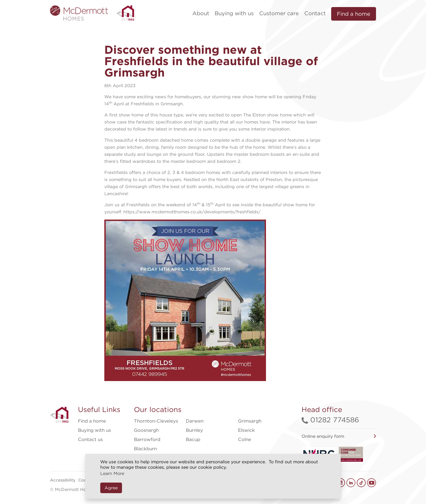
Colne (245, 439)
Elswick (246, 430)
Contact (315, 13)
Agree (111, 488)
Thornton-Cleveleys (156, 421)
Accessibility (63, 480)
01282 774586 (330, 420)
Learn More (112, 473)
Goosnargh (146, 430)
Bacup (193, 439)
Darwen (195, 421)
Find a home (354, 14)
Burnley (194, 430)
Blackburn (145, 449)
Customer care (279, 13)
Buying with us (234, 13)
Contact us (90, 439)
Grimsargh (250, 421)
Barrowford (147, 439)
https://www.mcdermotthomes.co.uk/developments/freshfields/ (192, 212)
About (201, 13)
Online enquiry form (323, 436)
